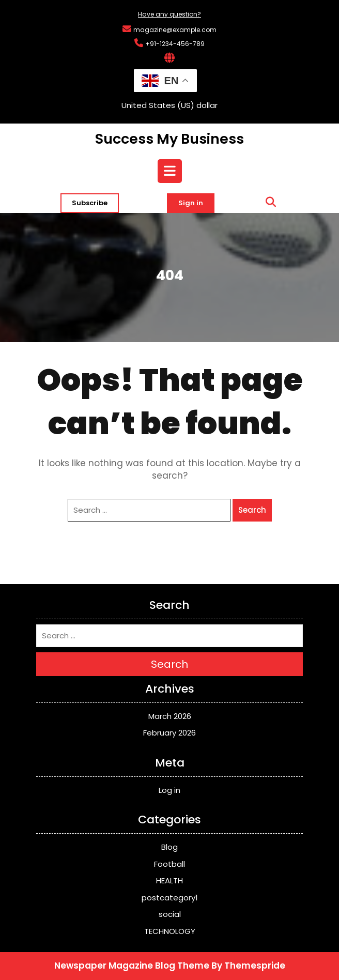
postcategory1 (170, 898)
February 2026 (169, 733)
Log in (169, 790)
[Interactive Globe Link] (169, 59)
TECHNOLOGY (170, 931)
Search (252, 510)
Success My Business (169, 139)
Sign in (191, 203)
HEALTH (169, 881)
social (170, 914)
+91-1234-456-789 (175, 44)
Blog (169, 847)
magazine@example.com (175, 30)
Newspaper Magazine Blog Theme (132, 966)
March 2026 (170, 716)
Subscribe (90, 203)
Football (169, 864)
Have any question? (169, 14)
